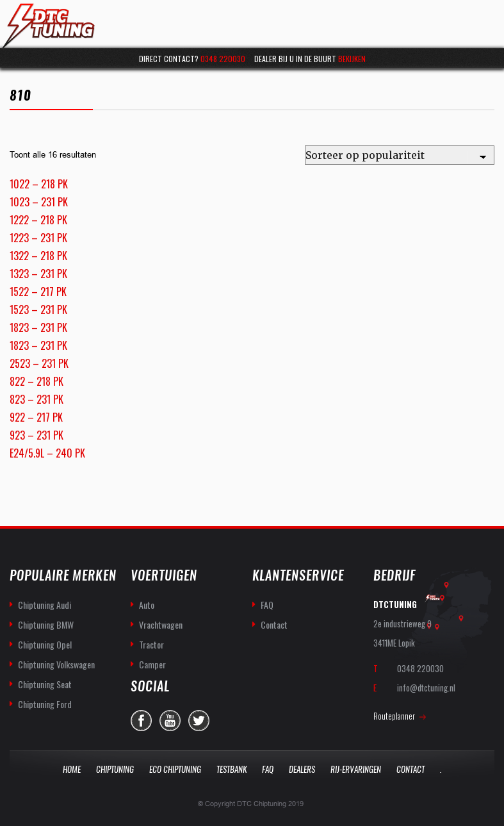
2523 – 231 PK (39, 363)
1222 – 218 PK (38, 220)
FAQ (267, 605)
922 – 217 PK (36, 417)
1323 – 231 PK (38, 274)
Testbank (232, 769)
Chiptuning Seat (45, 684)
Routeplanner (394, 716)
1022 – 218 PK (39, 184)
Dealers (302, 769)
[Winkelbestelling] (400, 155)
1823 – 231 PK (38, 327)
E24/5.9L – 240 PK (47, 453)
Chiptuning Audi (45, 605)
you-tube (170, 721)
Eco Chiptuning (175, 769)
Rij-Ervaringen (356, 769)
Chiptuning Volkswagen (56, 664)
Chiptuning (115, 769)
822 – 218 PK (37, 381)
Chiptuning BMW (46, 624)
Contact (274, 624)
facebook (141, 721)
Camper (152, 664)
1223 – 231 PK (38, 238)
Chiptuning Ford (45, 704)
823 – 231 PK (37, 399)
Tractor (151, 644)
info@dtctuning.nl (426, 688)
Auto (147, 605)
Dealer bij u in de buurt (310, 59)
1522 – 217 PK (38, 292)
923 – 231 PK (37, 435)
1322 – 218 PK (38, 256)
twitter (199, 721)
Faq (268, 769)
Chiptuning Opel (45, 644)
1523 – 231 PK (38, 310)
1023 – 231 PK (39, 202)
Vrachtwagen (161, 624)
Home (72, 769)
